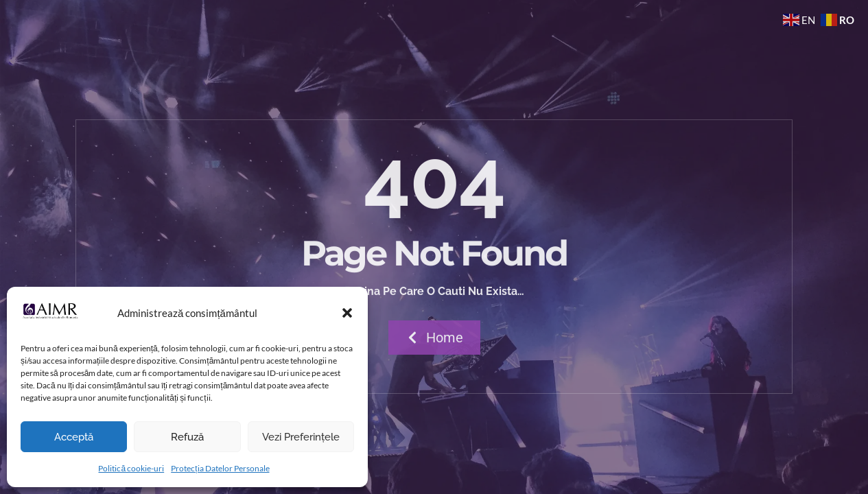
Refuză (187, 437)
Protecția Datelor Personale (220, 468)
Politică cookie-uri (131, 468)
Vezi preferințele (301, 437)
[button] (347, 313)
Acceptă (74, 437)
